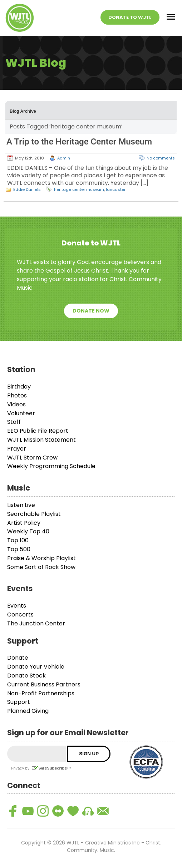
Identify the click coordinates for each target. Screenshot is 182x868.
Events (17, 606)
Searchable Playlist (34, 514)
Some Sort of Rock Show (41, 567)
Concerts (20, 615)
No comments (161, 158)
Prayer (17, 449)
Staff (14, 422)
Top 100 (18, 540)
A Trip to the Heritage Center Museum (79, 142)
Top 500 (19, 549)
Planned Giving (28, 711)
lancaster (116, 189)
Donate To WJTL (130, 17)
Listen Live (21, 505)
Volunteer (21, 413)
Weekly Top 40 (28, 531)
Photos (17, 395)
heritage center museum (79, 189)
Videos (16, 404)
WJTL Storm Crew (32, 458)
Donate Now (91, 311)
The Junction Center (36, 623)
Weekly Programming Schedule (51, 466)
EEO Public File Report (38, 431)
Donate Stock (26, 676)
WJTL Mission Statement (41, 440)
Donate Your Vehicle (36, 667)
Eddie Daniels (27, 189)
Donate (18, 658)
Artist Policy (24, 523)
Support (19, 702)
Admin (64, 158)
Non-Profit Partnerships (41, 693)
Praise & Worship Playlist (41, 558)
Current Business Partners (44, 684)
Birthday (19, 387)
